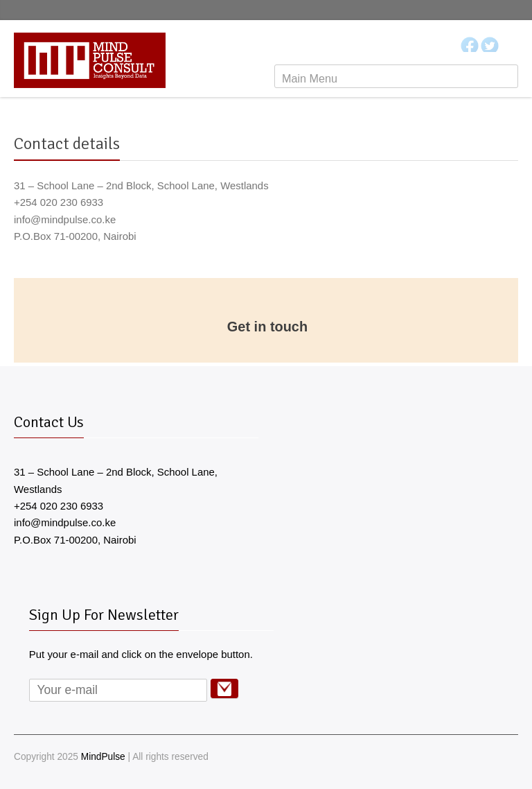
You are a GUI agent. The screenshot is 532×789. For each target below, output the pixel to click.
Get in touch (267, 327)
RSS (510, 757)
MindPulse (103, 757)
